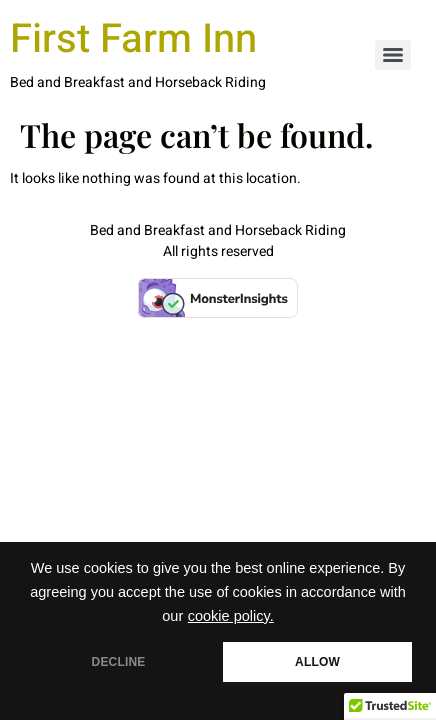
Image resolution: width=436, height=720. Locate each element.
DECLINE (119, 662)
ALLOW (317, 662)
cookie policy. (231, 616)
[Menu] (393, 55)
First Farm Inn (133, 39)
